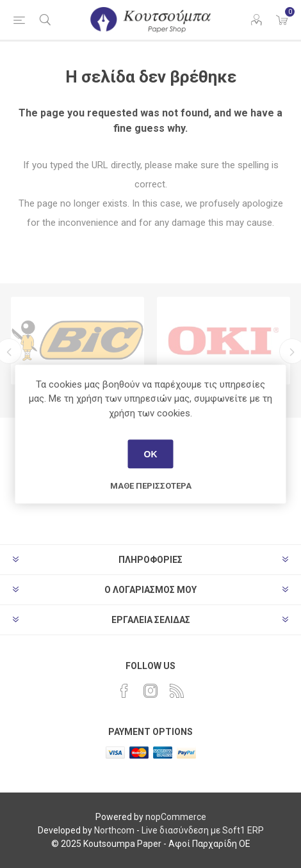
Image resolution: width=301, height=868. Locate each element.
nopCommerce (176, 817)
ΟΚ (151, 454)
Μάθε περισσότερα (151, 486)
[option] (77, 341)
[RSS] (177, 691)
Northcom (114, 830)
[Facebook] (124, 691)
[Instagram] (150, 691)
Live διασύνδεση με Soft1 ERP (203, 830)
